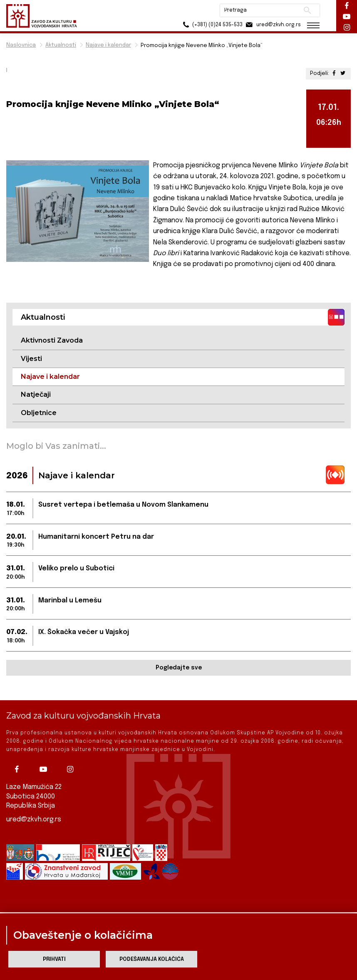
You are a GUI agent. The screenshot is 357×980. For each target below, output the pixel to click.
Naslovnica (21, 45)
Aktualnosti (61, 45)
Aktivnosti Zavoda (52, 340)
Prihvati (54, 959)
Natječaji (36, 394)
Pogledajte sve (179, 668)
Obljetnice (39, 413)
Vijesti (31, 359)
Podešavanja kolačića (152, 959)
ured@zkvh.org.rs (34, 818)
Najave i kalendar (108, 45)
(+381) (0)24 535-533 (212, 25)
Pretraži (307, 10)
